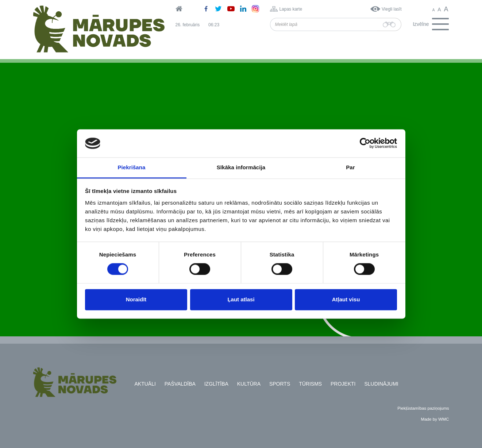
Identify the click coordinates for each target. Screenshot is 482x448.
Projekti (343, 384)
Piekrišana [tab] (131, 167)
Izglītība (216, 384)
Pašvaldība (180, 384)
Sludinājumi (381, 384)
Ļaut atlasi (241, 299)
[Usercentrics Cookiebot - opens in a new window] (365, 143)
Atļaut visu (346, 299)
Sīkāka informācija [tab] (241, 167)
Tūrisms (310, 384)
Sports (280, 384)
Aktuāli (145, 384)
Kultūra (249, 384)
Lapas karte (291, 9)
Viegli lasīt (392, 9)
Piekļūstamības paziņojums (423, 408)
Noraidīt (136, 299)
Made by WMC (435, 419)
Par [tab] (350, 167)
